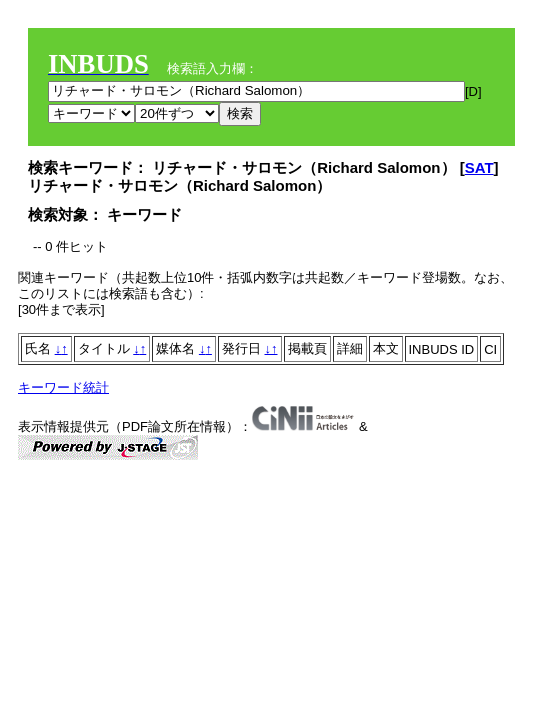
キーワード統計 (63, 387)
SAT (479, 167)
